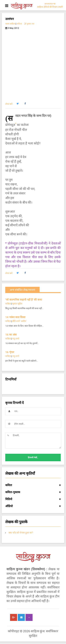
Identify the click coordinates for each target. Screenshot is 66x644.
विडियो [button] (33, 499)
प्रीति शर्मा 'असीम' (19, 321)
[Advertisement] (33, 64)
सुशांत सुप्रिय (17, 304)
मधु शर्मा (16, 339)
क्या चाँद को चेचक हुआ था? (21, 533)
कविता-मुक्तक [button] (33, 492)
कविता (19, 24)
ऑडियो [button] (33, 506)
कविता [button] (33, 485)
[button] (18, 104)
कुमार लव (29, 24)
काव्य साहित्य (10, 24)
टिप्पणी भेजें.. (33, 458)
